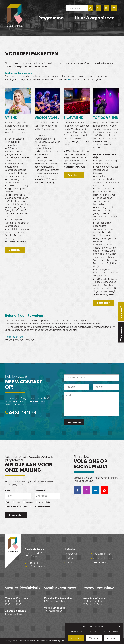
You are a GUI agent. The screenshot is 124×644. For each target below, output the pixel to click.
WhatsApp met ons (14, 337)
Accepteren (76, 638)
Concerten (29, 502)
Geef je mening (101, 562)
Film (48, 502)
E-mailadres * (40, 491)
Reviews (70, 558)
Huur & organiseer (96, 18)
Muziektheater (12, 507)
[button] (119, 627)
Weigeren (94, 638)
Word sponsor (121, 332)
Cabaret (17, 502)
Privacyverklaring (53, 641)
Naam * (8, 491)
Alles (8, 502)
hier (68, 79)
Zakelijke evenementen (40, 507)
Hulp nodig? (121, 312)
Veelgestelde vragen (103, 558)
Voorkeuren (112, 638)
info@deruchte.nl (35, 566)
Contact (69, 562)
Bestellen (14, 250)
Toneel (24, 507)
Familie (39, 502)
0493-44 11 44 (21, 413)
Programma (53, 18)
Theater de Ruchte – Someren (32, 641)
